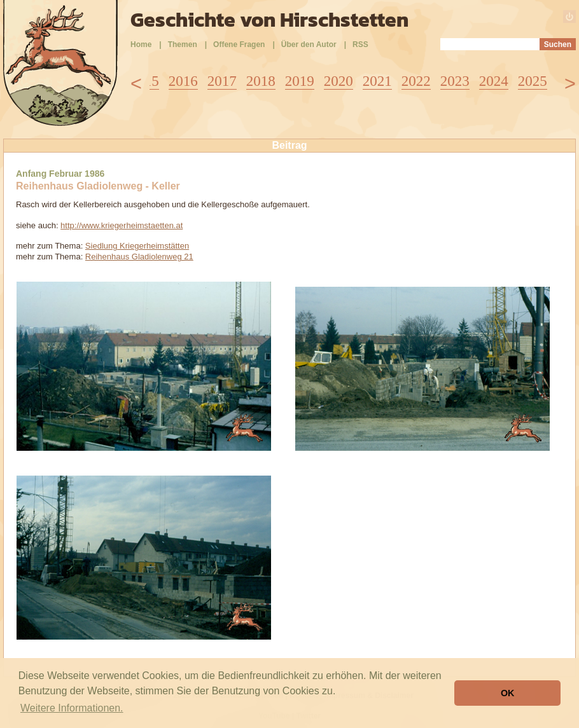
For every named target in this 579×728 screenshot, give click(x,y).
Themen (183, 45)
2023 (455, 81)
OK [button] (508, 693)
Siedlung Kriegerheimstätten (137, 246)
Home (141, 45)
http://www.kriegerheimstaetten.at (122, 225)
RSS (360, 45)
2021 (377, 81)
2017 (222, 81)
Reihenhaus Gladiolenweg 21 (139, 257)
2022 (416, 81)
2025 (533, 81)
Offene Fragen (239, 45)
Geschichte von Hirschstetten (269, 20)
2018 (261, 81)
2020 (338, 81)
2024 (494, 81)
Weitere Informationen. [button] (72, 708)
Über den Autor (309, 45)
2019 (300, 81)
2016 (183, 81)
